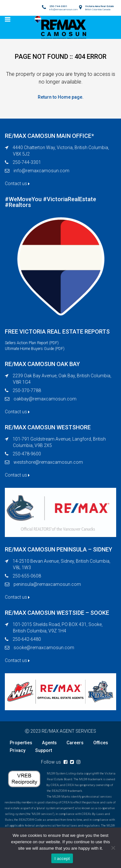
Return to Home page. (61, 97)
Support (44, 750)
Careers (75, 743)
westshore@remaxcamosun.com (48, 462)
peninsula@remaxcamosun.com (47, 584)
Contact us (17, 183)
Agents (49, 743)
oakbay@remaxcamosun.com (45, 399)
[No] (113, 848)
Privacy (18, 750)
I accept (62, 859)
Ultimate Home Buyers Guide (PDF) (35, 349)
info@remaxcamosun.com (41, 171)
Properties (21, 743)
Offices (101, 743)
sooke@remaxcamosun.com (44, 648)
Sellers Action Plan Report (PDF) (32, 343)
